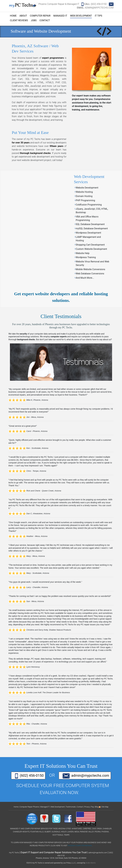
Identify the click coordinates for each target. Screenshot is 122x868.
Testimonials (71, 807)
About (23, 16)
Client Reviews (19, 20)
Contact (45, 20)
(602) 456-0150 (94, 4)
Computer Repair (40, 16)
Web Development (81, 16)
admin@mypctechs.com (86, 776)
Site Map (105, 807)
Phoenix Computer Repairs (80, 846)
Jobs (34, 20)
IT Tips (98, 16)
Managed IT (60, 16)
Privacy (87, 807)
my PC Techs (14, 853)
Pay (92, 807)
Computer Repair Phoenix (29, 807)
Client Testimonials (61, 316)
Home (13, 16)
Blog (97, 807)
